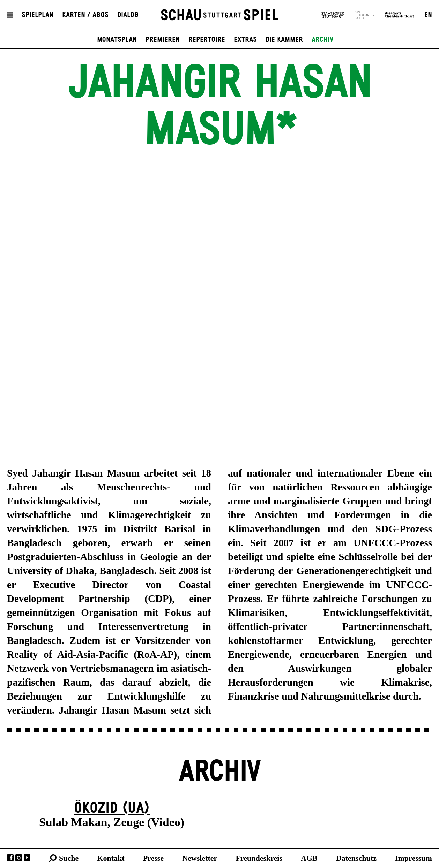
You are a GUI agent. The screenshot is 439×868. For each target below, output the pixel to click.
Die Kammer (284, 40)
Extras (245, 40)
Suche (69, 858)
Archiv (323, 40)
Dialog (128, 15)
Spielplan (38, 15)
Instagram (19, 858)
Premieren (163, 40)
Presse (153, 858)
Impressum (414, 858)
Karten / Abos (85, 15)
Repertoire (207, 40)
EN (428, 15)
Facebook (10, 858)
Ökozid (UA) (112, 808)
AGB (309, 858)
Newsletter (200, 858)
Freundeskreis (259, 858)
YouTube (27, 858)
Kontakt (111, 858)
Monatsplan (117, 40)
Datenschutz (356, 858)
